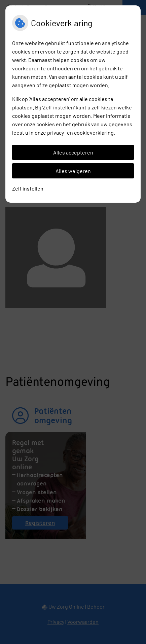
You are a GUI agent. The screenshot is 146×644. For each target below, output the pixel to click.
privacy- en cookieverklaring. (81, 132)
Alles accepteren (73, 152)
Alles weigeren (73, 171)
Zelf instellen (28, 188)
